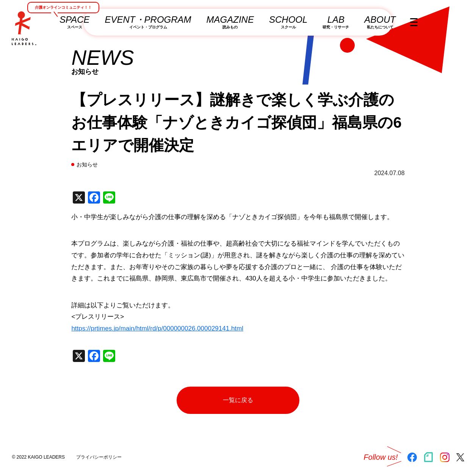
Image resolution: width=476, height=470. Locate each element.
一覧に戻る (258, 400)
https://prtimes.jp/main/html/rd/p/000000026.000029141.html (157, 328)
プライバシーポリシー (99, 457)
